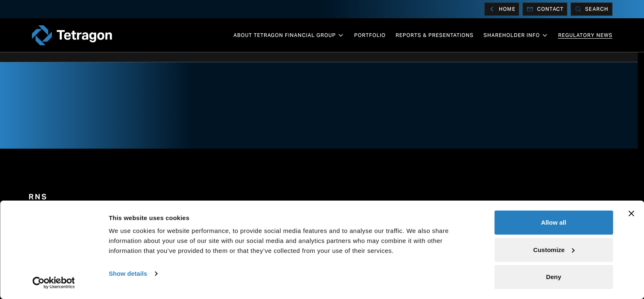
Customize (554, 250)
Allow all (554, 222)
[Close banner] (631, 213)
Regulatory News (585, 35)
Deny (554, 277)
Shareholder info (516, 35)
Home (502, 9)
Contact (545, 9)
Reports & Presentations (435, 35)
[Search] (591, 9)
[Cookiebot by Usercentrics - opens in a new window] (54, 283)
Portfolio (370, 35)
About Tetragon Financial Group (289, 35)
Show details (128, 273)
